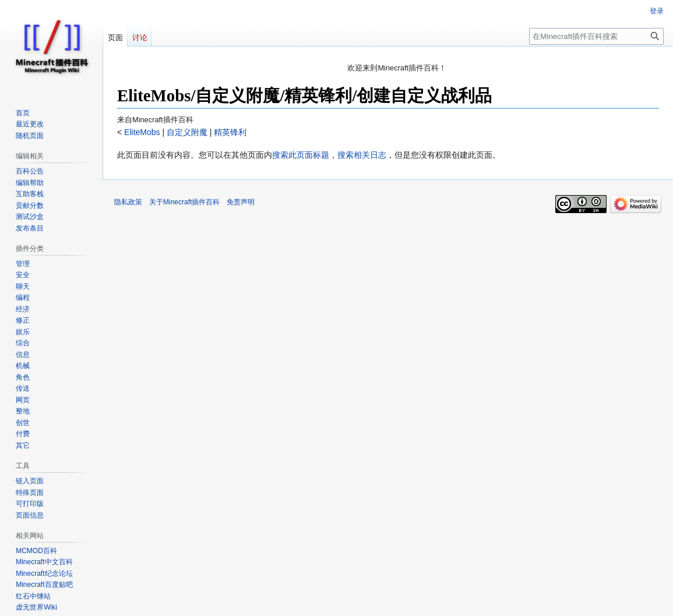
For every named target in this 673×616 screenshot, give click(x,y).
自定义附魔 (186, 132)
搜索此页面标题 (301, 155)
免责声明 (241, 202)
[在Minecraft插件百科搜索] (596, 36)
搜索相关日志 (362, 155)
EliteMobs (141, 132)
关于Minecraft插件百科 (184, 202)
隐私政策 (128, 202)
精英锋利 (230, 132)
